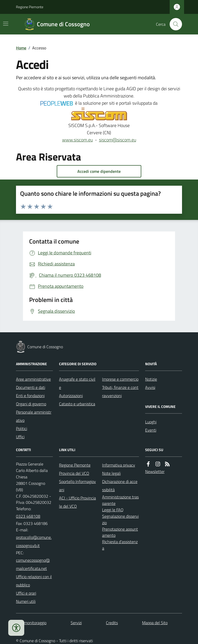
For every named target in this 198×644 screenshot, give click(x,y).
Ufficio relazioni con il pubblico (34, 581)
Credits (112, 623)
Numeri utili (26, 601)
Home (21, 48)
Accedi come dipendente (99, 171)
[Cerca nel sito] (174, 24)
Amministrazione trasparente (120, 500)
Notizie (151, 379)
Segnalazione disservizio (120, 519)
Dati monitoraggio (31, 623)
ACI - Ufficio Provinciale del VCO (77, 502)
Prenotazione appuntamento (120, 532)
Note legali (111, 473)
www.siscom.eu (77, 140)
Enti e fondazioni (30, 396)
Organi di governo (31, 404)
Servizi (76, 623)
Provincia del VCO (74, 473)
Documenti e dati (31, 387)
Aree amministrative (33, 379)
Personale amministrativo (34, 416)
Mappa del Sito (155, 623)
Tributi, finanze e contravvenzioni (120, 391)
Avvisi (150, 387)
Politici (22, 428)
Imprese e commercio (120, 379)
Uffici (20, 437)
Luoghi (151, 422)
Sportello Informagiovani (77, 486)
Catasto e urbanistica (77, 404)
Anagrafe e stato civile (77, 383)
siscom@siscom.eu (118, 140)
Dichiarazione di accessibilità (120, 486)
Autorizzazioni (71, 396)
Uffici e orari (26, 593)
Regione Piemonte (30, 7)
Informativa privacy (119, 465)
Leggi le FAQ (113, 510)
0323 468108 (28, 516)
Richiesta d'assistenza (120, 545)
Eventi (151, 430)
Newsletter (155, 471)
